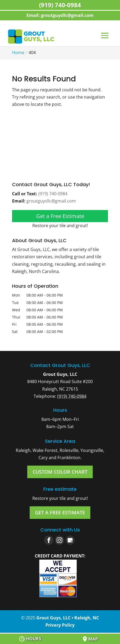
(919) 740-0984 (53, 194)
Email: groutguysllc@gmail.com (60, 15)
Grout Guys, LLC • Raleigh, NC (68, 618)
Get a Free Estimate (60, 216)
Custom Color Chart (60, 472)
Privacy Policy (60, 625)
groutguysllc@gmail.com (51, 201)
